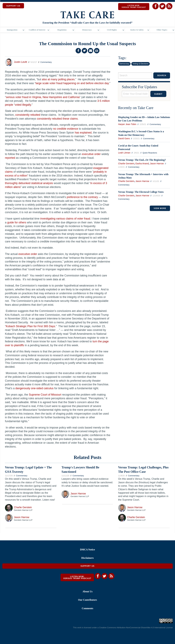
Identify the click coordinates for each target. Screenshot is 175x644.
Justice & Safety (137, 30)
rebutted (35, 115)
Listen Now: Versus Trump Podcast (134, 6)
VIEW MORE (160, 208)
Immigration (12, 30)
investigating (48, 219)
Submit (158, 94)
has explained (83, 133)
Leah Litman (124, 153)
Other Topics (162, 30)
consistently (22, 115)
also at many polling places (58, 79)
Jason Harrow (157, 164)
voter (80, 219)
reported (10, 158)
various (61, 219)
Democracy (87, 30)
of (75, 219)
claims (70, 219)
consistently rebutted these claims (57, 119)
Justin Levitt (20, 62)
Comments (87, 608)
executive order (91, 154)
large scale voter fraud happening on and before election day (72, 83)
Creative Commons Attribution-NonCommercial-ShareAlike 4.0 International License (136, 628)
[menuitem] (13, 30)
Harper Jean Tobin (127, 124)
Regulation (62, 30)
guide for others (17, 222)
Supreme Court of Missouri (45, 395)
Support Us (87, 566)
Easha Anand (142, 164)
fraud (87, 219)
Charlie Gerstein (126, 164)
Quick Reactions (150, 153)
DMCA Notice (87, 549)
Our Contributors (87, 600)
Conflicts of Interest (37, 30)
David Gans (124, 138)
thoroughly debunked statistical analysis (29, 183)
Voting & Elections (141, 64)
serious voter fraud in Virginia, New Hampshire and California (43, 97)
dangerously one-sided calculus (34, 388)
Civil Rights (112, 30)
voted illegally (23, 105)
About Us (87, 591)
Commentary (46, 62)
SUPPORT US (13, 6)
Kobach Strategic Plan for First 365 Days (31, 326)
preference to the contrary (82, 197)
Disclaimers (87, 558)
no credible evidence (66, 129)
